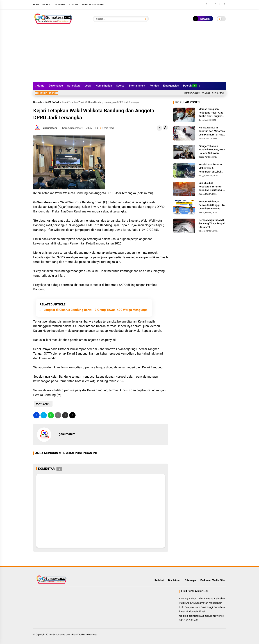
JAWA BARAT (52, 102)
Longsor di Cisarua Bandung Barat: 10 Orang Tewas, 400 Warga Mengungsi (96, 310)
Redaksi (46, 5)
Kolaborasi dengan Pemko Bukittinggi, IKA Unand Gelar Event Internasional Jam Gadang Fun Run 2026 (212, 205)
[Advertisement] (129, 55)
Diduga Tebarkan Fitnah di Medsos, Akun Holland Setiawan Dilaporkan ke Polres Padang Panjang (212, 150)
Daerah (190, 86)
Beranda (38, 102)
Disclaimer (59, 5)
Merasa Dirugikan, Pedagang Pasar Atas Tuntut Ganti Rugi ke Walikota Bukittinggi (211, 113)
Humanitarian (104, 86)
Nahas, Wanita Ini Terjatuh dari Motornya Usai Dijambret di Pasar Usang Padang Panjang (212, 131)
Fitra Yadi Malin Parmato (85, 635)
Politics (154, 86)
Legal (88, 86)
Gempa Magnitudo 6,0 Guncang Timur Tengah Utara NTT (212, 224)
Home (36, 5)
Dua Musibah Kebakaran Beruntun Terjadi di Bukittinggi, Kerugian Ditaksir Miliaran (211, 187)
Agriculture (74, 86)
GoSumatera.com (61, 635)
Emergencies (171, 86)
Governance (56, 86)
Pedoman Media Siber (93, 5)
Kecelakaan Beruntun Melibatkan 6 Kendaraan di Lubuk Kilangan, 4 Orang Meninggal (211, 168)
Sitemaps (73, 5)
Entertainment (137, 86)
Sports (120, 86)
